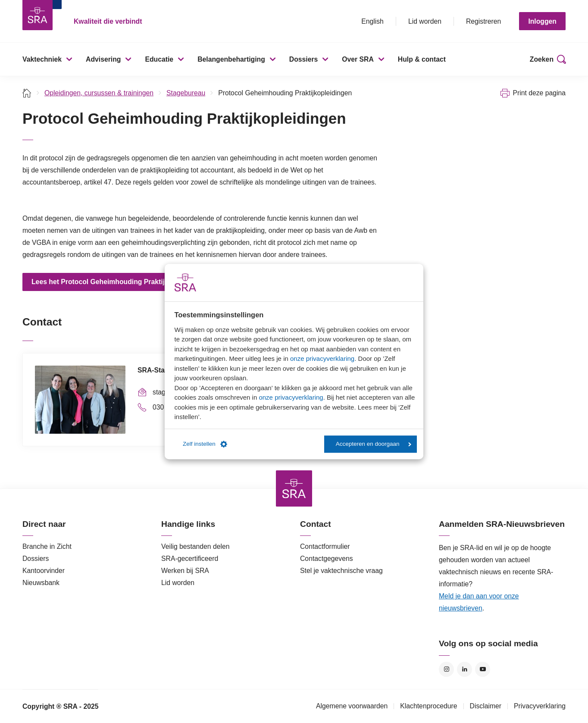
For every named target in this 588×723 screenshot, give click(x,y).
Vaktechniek (42, 59)
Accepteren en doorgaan (374, 444)
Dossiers (304, 59)
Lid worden (425, 21)
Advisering (103, 59)
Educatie (159, 59)
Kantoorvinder (44, 571)
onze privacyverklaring (322, 358)
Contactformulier (325, 546)
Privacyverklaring (540, 706)
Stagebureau (186, 93)
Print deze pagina (539, 93)
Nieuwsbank (41, 583)
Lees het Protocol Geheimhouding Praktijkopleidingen (119, 282)
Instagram (446, 669)
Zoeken (542, 59)
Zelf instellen (205, 444)
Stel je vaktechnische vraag (341, 571)
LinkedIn (464, 669)
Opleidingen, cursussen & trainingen (99, 93)
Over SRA (358, 59)
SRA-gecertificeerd (190, 559)
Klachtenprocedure (428, 706)
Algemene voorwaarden (352, 706)
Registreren (483, 21)
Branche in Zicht (47, 546)
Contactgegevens (327, 559)
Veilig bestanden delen (195, 546)
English (372, 21)
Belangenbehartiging (231, 59)
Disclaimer (486, 706)
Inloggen (542, 21)
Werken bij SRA (185, 571)
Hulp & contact (422, 59)
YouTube (483, 669)
